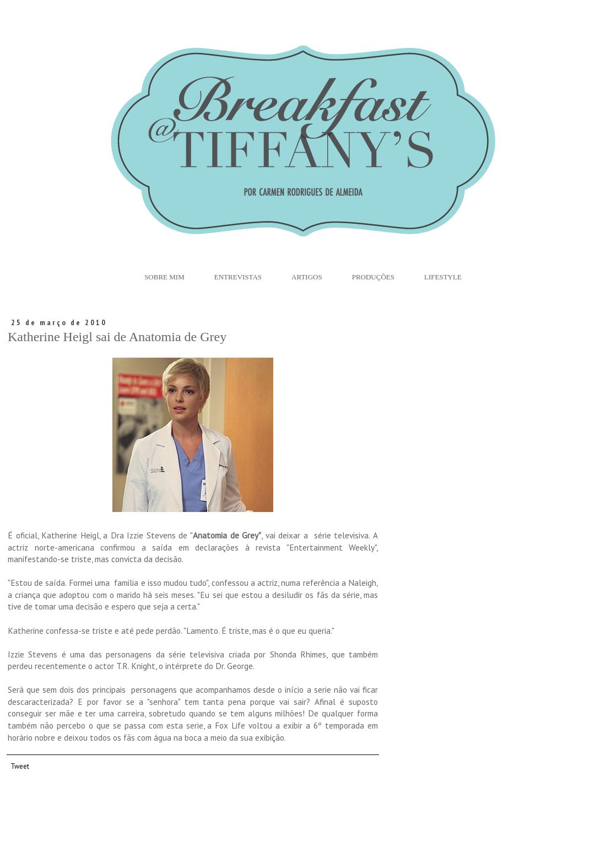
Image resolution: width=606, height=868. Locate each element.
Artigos (307, 277)
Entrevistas (238, 277)
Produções (373, 277)
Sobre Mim (164, 277)
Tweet (20, 766)
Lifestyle (443, 277)
